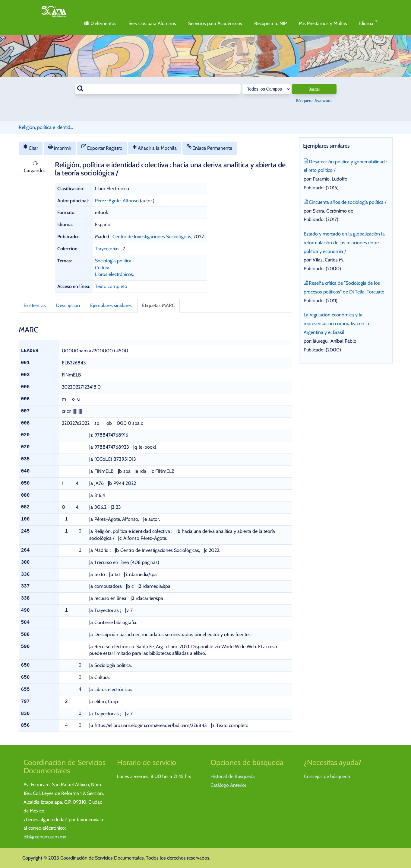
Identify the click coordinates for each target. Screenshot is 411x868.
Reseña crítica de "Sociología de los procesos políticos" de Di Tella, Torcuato (344, 287)
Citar (31, 147)
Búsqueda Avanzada (314, 101)
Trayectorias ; (108, 249)
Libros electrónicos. (114, 274)
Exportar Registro (102, 147)
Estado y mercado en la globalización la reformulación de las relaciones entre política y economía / (344, 243)
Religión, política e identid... (46, 127)
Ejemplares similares (111, 305)
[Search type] (267, 89)
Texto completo (111, 286)
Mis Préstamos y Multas (323, 23)
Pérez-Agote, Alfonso (117, 201)
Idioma (368, 23)
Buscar (314, 89)
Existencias (35, 305)
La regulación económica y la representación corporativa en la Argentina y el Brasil (336, 323)
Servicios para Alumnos (152, 23)
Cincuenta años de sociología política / (345, 202)
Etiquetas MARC (158, 305)
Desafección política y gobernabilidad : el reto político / (345, 165)
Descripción (68, 305)
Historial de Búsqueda (233, 776)
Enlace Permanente (210, 147)
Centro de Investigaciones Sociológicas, (153, 237)
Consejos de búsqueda (327, 776)
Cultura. (103, 268)
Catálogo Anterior (228, 785)
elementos (100, 24)
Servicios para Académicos (215, 23)
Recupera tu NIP (270, 23)
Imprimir (60, 147)
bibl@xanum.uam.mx (45, 837)
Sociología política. (114, 261)
